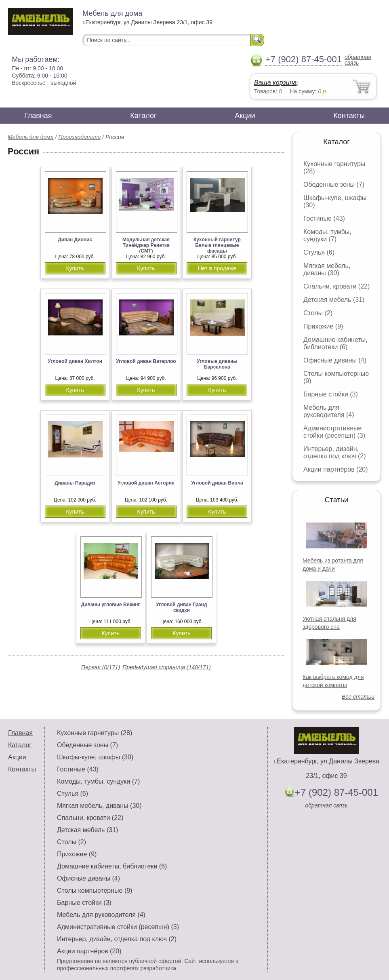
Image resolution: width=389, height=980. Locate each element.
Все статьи (358, 697)
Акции (245, 116)
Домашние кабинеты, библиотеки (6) (335, 343)
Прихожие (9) (323, 326)
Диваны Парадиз (75, 483)
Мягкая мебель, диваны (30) (327, 269)
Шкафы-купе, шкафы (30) (95, 757)
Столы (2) (318, 313)
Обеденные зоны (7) (334, 184)
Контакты (349, 116)
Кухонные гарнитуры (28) (95, 733)
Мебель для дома (31, 137)
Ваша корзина (275, 83)
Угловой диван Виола (217, 483)
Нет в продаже (217, 268)
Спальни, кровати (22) (336, 286)
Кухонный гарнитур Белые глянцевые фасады (217, 245)
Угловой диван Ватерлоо (146, 361)
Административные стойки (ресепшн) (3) (334, 432)
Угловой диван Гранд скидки (181, 607)
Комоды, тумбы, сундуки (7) (327, 235)
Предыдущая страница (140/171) (167, 667)
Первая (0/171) (101, 667)
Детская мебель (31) (334, 300)
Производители (79, 137)
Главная (38, 116)
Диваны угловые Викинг (110, 605)
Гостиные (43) (324, 218)
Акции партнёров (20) (336, 469)
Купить (75, 268)
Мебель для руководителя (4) (329, 411)
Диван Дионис (75, 240)
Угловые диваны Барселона (217, 364)
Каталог (143, 116)
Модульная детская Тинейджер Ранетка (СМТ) (146, 245)
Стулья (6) (319, 252)
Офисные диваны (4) (335, 360)
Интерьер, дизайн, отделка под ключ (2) (335, 452)
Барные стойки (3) (331, 394)
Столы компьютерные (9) (95, 890)
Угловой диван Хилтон (75, 361)
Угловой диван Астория (146, 483)
